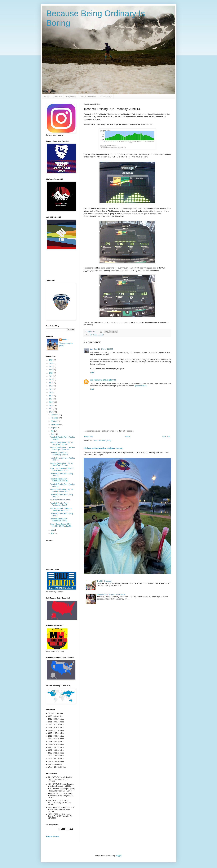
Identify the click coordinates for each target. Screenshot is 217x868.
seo (92, 380)
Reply (92, 372)
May (53, 530)
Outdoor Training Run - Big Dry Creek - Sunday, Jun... (62, 490)
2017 (51, 389)
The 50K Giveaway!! (104, 581)
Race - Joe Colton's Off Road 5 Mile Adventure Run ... (62, 469)
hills (91, 335)
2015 (51, 396)
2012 (51, 405)
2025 (51, 363)
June (53, 434)
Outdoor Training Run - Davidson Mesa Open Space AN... (62, 448)
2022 (51, 373)
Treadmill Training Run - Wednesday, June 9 (59, 504)
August (54, 428)
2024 (51, 366)
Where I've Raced (88, 97)
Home (47, 97)
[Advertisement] (59, 265)
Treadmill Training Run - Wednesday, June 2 (59, 520)
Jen (92, 349)
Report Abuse (53, 837)
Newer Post (89, 436)
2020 (51, 380)
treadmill (101, 335)
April (53, 533)
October (54, 421)
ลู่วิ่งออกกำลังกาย (141, 386)
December (55, 415)
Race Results (106, 97)
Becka (65, 340)
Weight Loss (71, 97)
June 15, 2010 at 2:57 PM (103, 349)
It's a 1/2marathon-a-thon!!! (60, 500)
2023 (51, 370)
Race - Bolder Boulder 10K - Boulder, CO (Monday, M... (61, 525)
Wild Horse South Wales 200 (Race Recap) (103, 448)
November (55, 418)
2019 (51, 383)
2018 (51, 386)
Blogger (118, 856)
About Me (57, 97)
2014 (51, 399)
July (53, 431)
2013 (51, 402)
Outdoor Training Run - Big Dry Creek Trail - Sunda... (62, 443)
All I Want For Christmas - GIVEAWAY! (111, 595)
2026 (51, 360)
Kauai (95, 335)
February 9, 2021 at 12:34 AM (105, 380)
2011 (51, 409)
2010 (51, 412)
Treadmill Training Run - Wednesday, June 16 (59, 480)
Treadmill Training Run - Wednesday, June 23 (59, 454)
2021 (51, 376)
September (55, 424)
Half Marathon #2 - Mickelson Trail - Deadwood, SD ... (61, 509)
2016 (51, 392)
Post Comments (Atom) (102, 441)
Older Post (166, 436)
